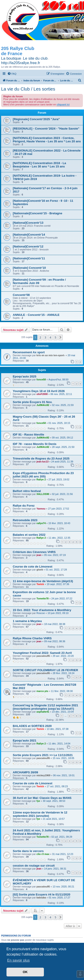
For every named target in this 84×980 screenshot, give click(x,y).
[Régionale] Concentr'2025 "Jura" (36, 119)
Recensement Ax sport (29, 352)
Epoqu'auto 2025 (25, 376)
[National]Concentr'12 (28, 246)
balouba (41, 898)
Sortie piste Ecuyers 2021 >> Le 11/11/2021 (43, 755)
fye (38, 801)
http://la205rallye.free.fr (21, 63)
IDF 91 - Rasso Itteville (28, 435)
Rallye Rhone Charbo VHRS (32, 638)
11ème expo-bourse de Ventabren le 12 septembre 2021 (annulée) (40, 814)
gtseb (40, 570)
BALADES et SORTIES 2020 (32, 726)
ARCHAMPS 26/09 (25, 772)
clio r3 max (43, 854)
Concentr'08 (21, 295)
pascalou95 (43, 656)
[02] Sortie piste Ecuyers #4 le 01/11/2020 (42, 894)
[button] (60, 337)
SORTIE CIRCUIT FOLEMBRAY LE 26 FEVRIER (45, 670)
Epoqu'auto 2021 (25, 740)
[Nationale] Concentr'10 (29, 268)
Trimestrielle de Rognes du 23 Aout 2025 (41, 459)
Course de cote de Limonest (33, 567)
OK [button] (25, 972)
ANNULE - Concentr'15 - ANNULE (36, 315)
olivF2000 (42, 394)
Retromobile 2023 (25, 520)
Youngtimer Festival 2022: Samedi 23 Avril (42, 653)
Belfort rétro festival (27, 491)
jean (39, 555)
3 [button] (45, 337)
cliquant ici (63, 104)
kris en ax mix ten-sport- (51, 355)
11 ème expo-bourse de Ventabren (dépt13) (43, 581)
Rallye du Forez (24, 506)
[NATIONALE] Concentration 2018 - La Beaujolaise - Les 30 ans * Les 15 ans (39, 165)
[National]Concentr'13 (28, 223)
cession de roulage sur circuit (34, 866)
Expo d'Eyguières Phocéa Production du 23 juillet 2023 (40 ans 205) (43, 475)
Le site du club (35, 58)
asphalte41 (43, 712)
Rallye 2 (41, 479)
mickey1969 (43, 775)
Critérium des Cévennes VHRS (34, 552)
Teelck (40, 584)
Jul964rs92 (43, 405)
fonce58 (41, 379)
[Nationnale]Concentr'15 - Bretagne (38, 213)
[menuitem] (12, 74)
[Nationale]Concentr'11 (29, 258)
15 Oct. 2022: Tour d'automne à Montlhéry (42, 610)
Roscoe (41, 613)
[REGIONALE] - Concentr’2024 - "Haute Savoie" (46, 129)
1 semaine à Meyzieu (27, 621)
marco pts (42, 691)
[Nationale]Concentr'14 (29, 235)
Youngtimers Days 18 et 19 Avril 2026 (39, 391)
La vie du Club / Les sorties (28, 89)
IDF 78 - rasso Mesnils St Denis (35, 444)
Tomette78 (43, 598)
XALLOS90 (43, 494)
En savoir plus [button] (18, 960)
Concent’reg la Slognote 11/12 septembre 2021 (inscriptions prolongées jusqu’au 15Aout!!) (45, 707)
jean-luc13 (43, 462)
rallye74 (41, 523)
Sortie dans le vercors (28, 851)
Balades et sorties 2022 (29, 535)
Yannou (41, 509)
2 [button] (40, 337)
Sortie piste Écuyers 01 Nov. (32, 402)
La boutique (11, 58)
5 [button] (55, 337)
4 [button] (50, 337)
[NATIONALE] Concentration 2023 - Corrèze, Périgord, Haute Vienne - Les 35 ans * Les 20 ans (47, 140)
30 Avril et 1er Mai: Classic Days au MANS (42, 798)
